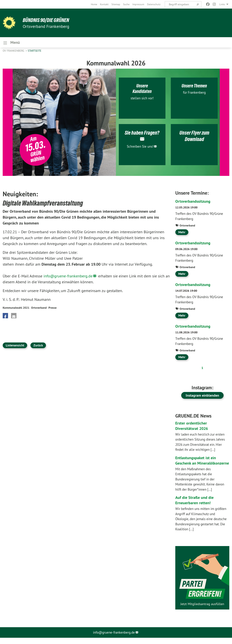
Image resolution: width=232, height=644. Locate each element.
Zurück (38, 346)
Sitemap (116, 4)
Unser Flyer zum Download (194, 137)
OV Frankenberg (14, 52)
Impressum (138, 4)
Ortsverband (39, 309)
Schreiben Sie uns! (140, 147)
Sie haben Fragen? (142, 134)
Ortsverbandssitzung (194, 202)
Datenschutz (154, 4)
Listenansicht (15, 346)
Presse (52, 309)
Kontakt (104, 4)
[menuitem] (94, 4)
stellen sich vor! (142, 99)
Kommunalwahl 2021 (16, 309)
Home (94, 4)
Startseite (35, 52)
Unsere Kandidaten (142, 89)
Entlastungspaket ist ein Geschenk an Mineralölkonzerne (197, 464)
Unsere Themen (194, 87)
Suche (126, 4)
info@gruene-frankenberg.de (68, 277)
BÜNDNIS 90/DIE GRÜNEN (47, 20)
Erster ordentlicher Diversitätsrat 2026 (193, 427)
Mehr (182, 233)
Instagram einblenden (202, 396)
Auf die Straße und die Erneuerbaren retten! (196, 506)
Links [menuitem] (222, 4)
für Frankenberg (194, 93)
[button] (5, 317)
